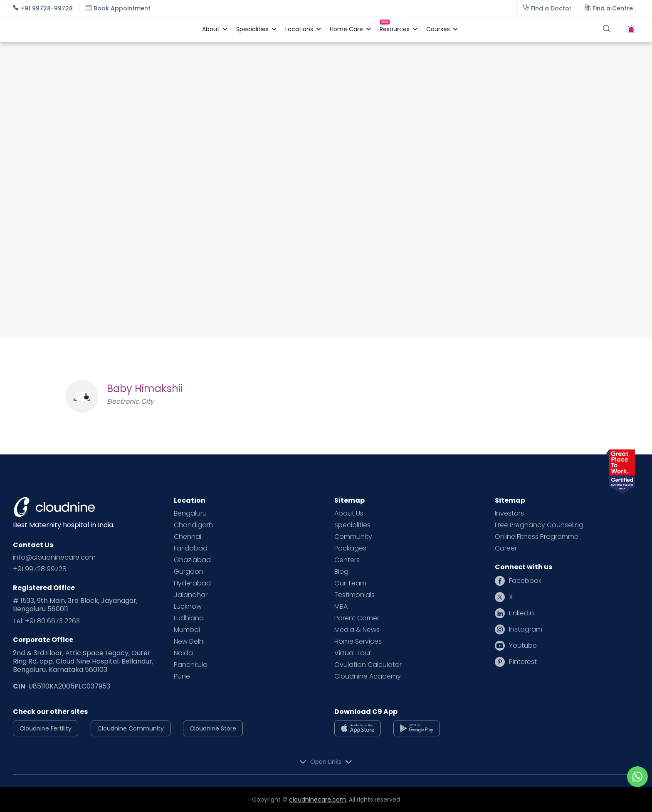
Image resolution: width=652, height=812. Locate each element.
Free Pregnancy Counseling (539, 525)
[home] (103, 29)
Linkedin (521, 613)
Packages (350, 548)
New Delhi (189, 642)
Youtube (523, 646)
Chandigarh (193, 525)
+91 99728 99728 (40, 569)
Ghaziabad (192, 560)
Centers (347, 560)
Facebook (525, 581)
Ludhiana (189, 618)
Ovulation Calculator (368, 665)
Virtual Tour (353, 653)
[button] (211, 29)
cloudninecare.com (317, 800)
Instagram (526, 629)
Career (506, 548)
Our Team (350, 583)
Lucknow (188, 607)
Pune (182, 676)
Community (353, 537)
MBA (341, 607)
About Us (349, 513)
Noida (183, 653)
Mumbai (187, 630)
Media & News (357, 630)
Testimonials (354, 595)
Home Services (358, 642)
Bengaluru (190, 513)
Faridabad (191, 548)
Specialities (352, 525)
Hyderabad (192, 583)
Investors (509, 513)
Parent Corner (357, 618)
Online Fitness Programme (537, 537)
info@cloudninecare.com (54, 558)
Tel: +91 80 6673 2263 (46, 621)
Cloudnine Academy (368, 676)
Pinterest (523, 662)
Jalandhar (191, 595)
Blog (341, 572)
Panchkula (191, 665)
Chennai (188, 537)
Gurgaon (189, 572)
